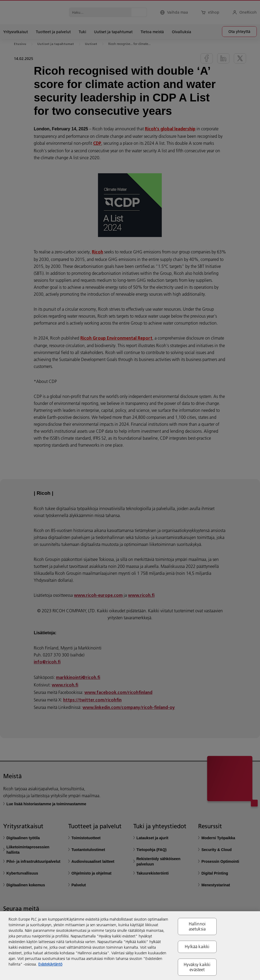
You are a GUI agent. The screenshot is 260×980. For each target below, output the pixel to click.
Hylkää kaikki (197, 947)
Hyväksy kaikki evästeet (197, 967)
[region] (130, 946)
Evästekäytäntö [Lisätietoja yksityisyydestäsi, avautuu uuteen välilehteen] (50, 964)
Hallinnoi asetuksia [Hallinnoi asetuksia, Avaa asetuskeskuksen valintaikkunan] (197, 926)
